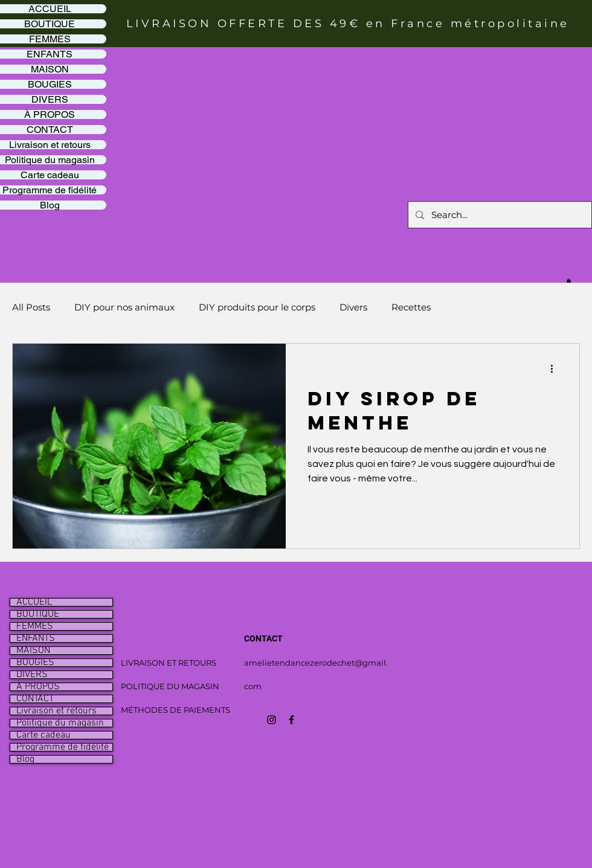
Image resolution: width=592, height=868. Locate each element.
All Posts (31, 307)
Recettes (411, 307)
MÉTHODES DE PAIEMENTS (175, 710)
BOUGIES (35, 663)
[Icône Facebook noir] (291, 720)
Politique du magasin (60, 723)
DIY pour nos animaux (124, 307)
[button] (569, 281)
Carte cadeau (43, 735)
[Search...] (499, 215)
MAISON (33, 651)
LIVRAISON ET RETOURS (169, 663)
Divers (353, 307)
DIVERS (32, 675)
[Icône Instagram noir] (272, 720)
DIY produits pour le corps (257, 307)
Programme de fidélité (63, 747)
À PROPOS (38, 687)
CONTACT (35, 699)
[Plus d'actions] (556, 368)
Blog (25, 759)
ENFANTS (36, 638)
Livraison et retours (56, 711)
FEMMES (35, 626)
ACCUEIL (34, 602)
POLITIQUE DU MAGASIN (170, 686)
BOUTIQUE (38, 614)
